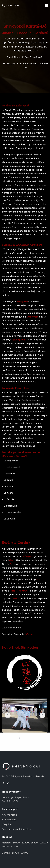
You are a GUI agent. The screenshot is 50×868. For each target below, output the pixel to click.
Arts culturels (9, 820)
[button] (19, 738)
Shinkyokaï (16, 776)
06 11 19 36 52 (10, 801)
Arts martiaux (9, 815)
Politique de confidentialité (16, 829)
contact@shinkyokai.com (15, 797)
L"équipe (7, 824)
